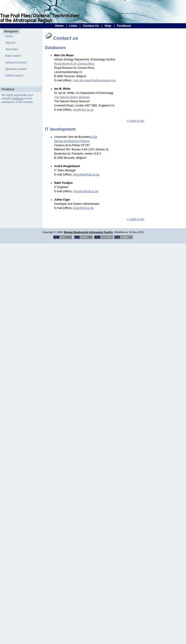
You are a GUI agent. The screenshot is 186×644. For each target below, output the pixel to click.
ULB (93, 137)
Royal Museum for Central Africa (74, 64)
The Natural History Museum (72, 97)
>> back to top (135, 121)
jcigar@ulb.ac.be (83, 208)
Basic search (13, 56)
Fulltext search (14, 76)
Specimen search (16, 69)
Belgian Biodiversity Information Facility (88, 232)
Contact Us (91, 26)
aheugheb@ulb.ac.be (86, 175)
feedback (18, 99)
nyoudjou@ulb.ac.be (86, 191)
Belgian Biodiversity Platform (72, 141)
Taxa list (10, 43)
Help (108, 26)
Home (59, 26)
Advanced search (16, 63)
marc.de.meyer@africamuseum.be (94, 80)
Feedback (124, 26)
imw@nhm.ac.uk (83, 110)
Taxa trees (12, 49)
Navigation (11, 31)
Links (73, 26)
